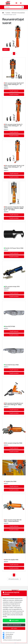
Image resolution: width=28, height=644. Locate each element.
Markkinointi (9, 638)
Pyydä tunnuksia (14, 94)
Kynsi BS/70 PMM (10, 326)
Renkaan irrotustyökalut (18, 13)
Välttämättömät (10, 633)
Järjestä (6, 49)
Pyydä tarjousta (14, 91)
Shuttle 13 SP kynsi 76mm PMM (14, 248)
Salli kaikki (14, 620)
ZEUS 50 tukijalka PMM (12, 560)
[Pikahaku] (13, 7)
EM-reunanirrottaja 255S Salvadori (12, 287)
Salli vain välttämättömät (14, 625)
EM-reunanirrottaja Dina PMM (14, 443)
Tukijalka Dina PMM (11, 481)
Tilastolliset (9, 636)
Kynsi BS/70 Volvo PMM (12, 365)
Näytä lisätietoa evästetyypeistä (12, 640)
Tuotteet (8, 13)
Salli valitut (14, 628)
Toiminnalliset (9, 634)
